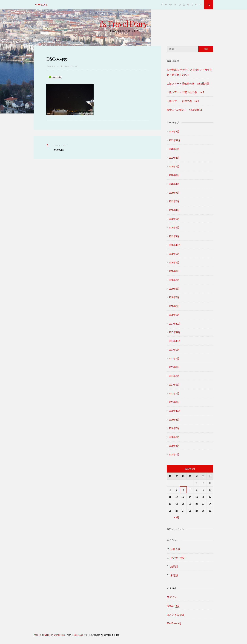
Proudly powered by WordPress (50, 635)
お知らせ (175, 549)
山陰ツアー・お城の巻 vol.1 (183, 101)
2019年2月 (174, 227)
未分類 (174, 575)
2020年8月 (174, 166)
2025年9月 (174, 131)
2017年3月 (174, 393)
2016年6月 (174, 420)
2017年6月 (174, 376)
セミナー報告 (178, 558)
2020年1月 (174, 184)
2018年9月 (174, 254)
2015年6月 (174, 437)
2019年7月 (174, 193)
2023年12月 (175, 140)
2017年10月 (175, 341)
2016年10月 (175, 411)
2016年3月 (174, 428)
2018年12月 (175, 245)
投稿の (173, 606)
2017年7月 (174, 367)
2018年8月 (174, 262)
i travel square (70, 66)
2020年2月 (174, 175)
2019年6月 (174, 201)
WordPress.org (174, 623)
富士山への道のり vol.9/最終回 (184, 110)
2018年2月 (174, 315)
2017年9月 (174, 350)
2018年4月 (174, 297)
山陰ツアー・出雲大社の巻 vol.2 (185, 92)
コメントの (175, 615)
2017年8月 (174, 358)
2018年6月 (174, 280)
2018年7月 (174, 271)
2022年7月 (174, 149)
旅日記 (174, 566)
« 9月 (177, 517)
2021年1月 (174, 158)
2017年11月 (175, 332)
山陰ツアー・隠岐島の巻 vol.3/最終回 (188, 84)
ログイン (172, 597)
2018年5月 (174, 289)
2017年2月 (174, 402)
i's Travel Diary (123, 24)
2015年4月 (174, 454)
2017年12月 (175, 324)
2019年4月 (174, 210)
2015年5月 (174, 446)
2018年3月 (174, 306)
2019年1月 (174, 236)
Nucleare (78, 635)
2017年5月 (174, 385)
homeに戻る (42, 5)
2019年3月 (174, 219)
